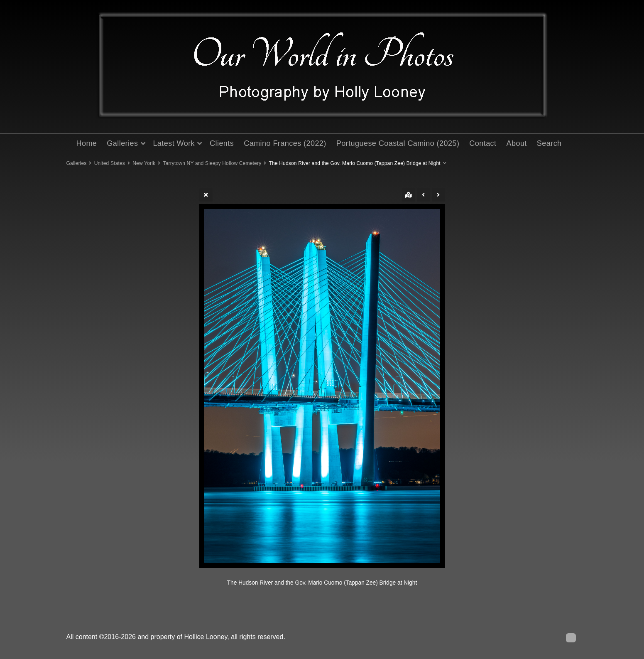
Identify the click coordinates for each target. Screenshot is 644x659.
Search (549, 143)
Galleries (122, 143)
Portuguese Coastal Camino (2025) (398, 143)
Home (87, 143)
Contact (483, 143)
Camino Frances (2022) (285, 143)
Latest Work (174, 143)
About (517, 143)
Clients (222, 143)
